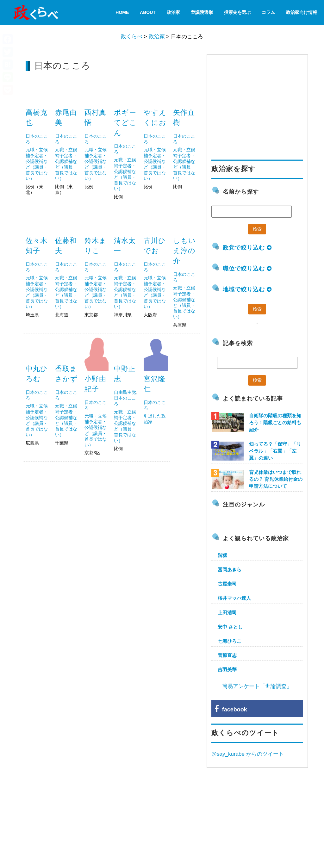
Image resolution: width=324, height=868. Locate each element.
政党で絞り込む (247, 248)
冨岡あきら (230, 570)
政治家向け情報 (302, 12)
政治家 (173, 12)
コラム (268, 12)
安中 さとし (230, 627)
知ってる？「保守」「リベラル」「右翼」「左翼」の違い (275, 451)
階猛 (222, 555)
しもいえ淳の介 (184, 251)
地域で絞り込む (247, 289)
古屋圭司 (227, 584)
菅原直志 (227, 655)
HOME (122, 12)
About (148, 12)
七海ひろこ (230, 641)
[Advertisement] (111, 512)
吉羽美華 (227, 670)
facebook (231, 710)
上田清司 (227, 613)
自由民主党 (125, 392)
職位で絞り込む (247, 269)
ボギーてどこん (125, 123)
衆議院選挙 (202, 12)
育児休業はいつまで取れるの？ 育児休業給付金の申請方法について (276, 479)
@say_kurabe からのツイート (248, 754)
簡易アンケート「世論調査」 (257, 686)
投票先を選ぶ (237, 12)
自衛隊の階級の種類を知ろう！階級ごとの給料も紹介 (275, 422)
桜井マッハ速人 (234, 598)
